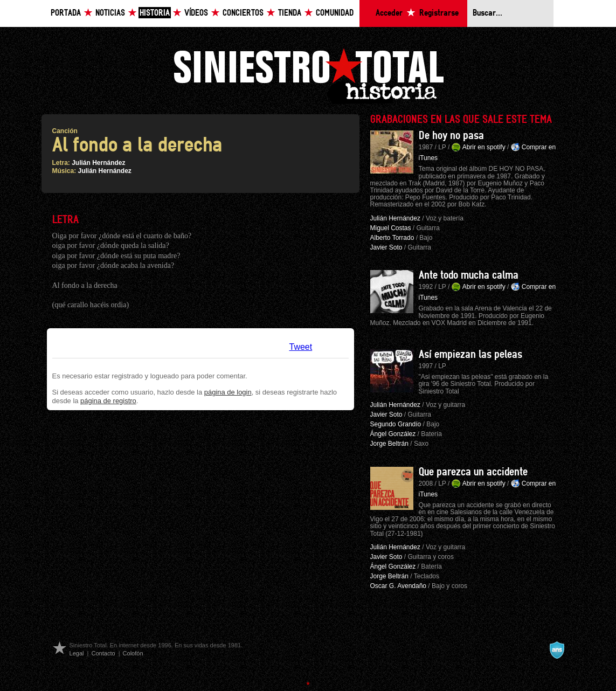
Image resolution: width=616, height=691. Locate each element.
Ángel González (393, 434)
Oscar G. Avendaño (399, 586)
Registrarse (439, 13)
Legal (77, 653)
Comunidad (335, 13)
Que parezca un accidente (473, 472)
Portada (66, 13)
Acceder (389, 13)
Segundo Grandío (396, 424)
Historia (155, 13)
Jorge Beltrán (389, 444)
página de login (228, 392)
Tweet (301, 347)
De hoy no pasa (451, 136)
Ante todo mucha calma (469, 275)
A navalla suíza (557, 650)
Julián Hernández (98, 163)
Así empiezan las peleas (470, 355)
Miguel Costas (391, 228)
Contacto (103, 653)
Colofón (133, 653)
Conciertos (243, 13)
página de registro (108, 401)
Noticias (110, 13)
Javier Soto (386, 247)
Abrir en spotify (484, 147)
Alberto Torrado (392, 238)
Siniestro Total (308, 75)
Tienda (290, 13)
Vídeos (196, 13)
